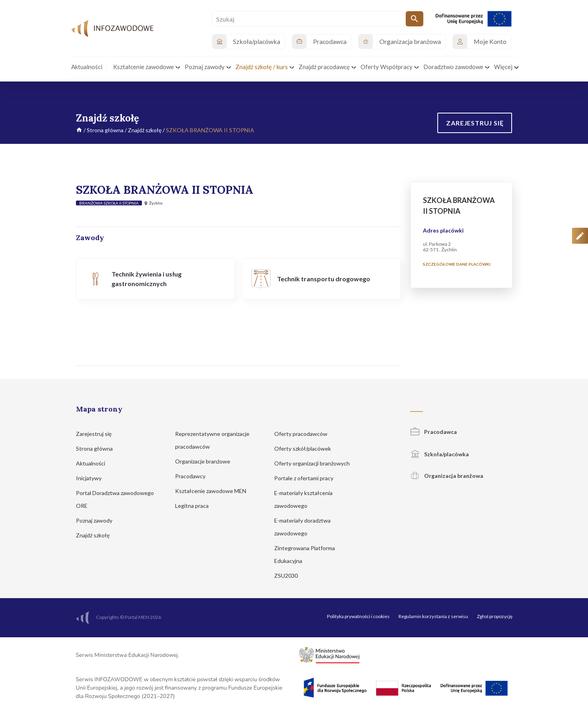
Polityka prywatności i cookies (358, 616)
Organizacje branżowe (206, 461)
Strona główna (105, 130)
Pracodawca (434, 432)
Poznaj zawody (98, 520)
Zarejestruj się (98, 434)
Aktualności (94, 463)
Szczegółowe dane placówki (457, 264)
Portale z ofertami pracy (308, 478)
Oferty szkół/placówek (306, 448)
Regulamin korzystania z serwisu (433, 616)
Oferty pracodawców (305, 434)
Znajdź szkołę (145, 130)
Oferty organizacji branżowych (316, 463)
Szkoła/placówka (440, 454)
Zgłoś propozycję (495, 616)
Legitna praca (192, 506)
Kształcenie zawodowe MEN (214, 491)
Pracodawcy (194, 476)
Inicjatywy (93, 478)
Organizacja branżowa (447, 476)
